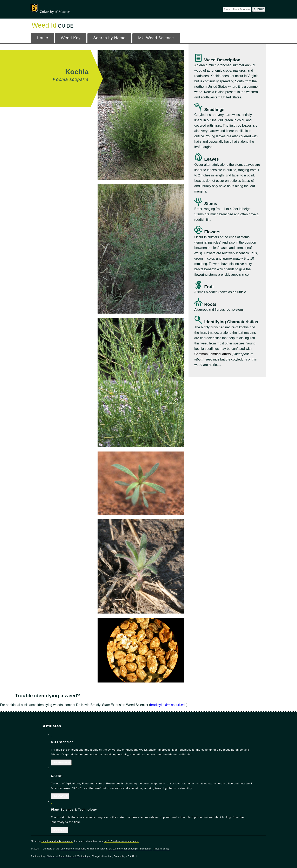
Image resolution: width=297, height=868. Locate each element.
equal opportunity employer (57, 841)
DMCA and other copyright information (130, 849)
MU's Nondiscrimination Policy (122, 841)
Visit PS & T (60, 830)
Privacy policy (162, 849)
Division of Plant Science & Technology (68, 856)
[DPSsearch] (237, 9)
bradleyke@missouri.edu (168, 705)
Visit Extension (61, 762)
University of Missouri (55, 12)
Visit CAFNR (60, 796)
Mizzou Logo (34, 8)
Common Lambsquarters (212, 354)
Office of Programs (67, 7)
